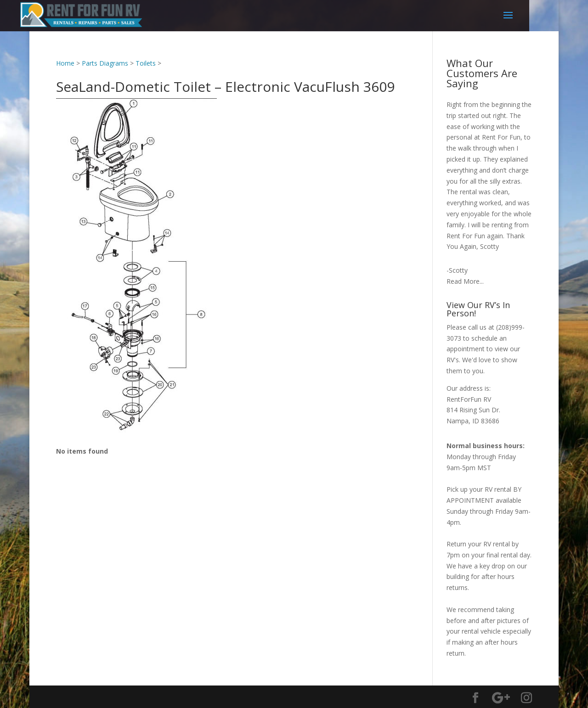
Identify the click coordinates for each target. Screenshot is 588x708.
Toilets (146, 63)
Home (65, 63)
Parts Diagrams (105, 63)
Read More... (465, 281)
